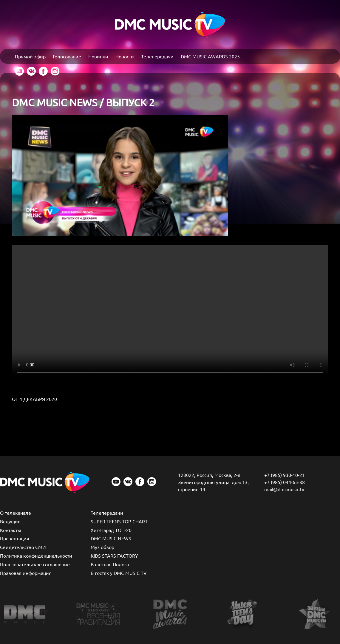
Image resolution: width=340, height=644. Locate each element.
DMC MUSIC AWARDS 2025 (210, 56)
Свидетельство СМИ (23, 547)
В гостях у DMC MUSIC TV (119, 573)
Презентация (15, 538)
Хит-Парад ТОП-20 (111, 530)
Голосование (67, 56)
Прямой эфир (30, 56)
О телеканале (16, 513)
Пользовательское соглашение (35, 564)
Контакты (11, 530)
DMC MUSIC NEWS (111, 538)
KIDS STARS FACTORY (114, 556)
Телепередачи (157, 56)
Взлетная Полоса (110, 564)
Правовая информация (26, 573)
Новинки (98, 56)
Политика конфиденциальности (36, 556)
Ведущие (10, 521)
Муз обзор (102, 547)
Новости (125, 56)
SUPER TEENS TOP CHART (119, 521)
